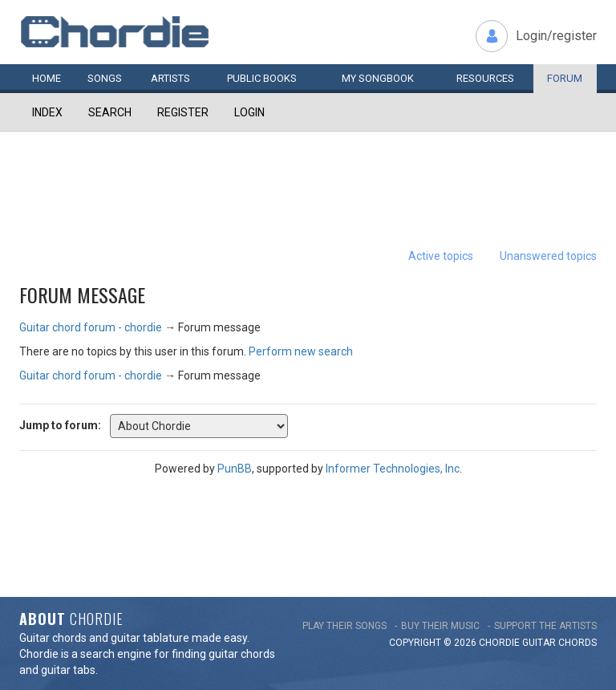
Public (262, 78)
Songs (105, 78)
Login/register (556, 36)
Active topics (441, 256)
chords (577, 643)
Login (249, 112)
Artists (170, 78)
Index (47, 112)
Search (110, 112)
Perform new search (301, 351)
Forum (565, 78)
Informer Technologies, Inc (393, 469)
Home (47, 78)
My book (378, 78)
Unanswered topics (548, 256)
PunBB (235, 469)
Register (183, 112)
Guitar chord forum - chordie (91, 327)
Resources (485, 78)
